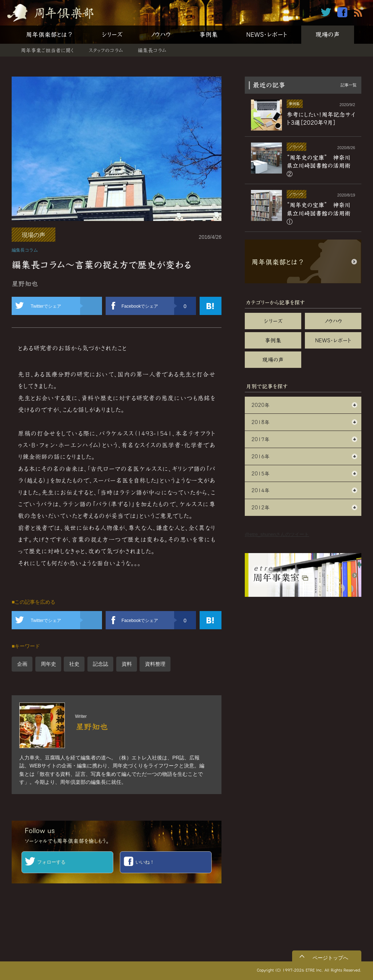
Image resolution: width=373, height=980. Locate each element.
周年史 (48, 664)
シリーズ (112, 34)
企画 (22, 664)
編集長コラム (152, 50)
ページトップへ (330, 958)
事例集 (209, 34)
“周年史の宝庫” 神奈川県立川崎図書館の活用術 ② (321, 166)
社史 (74, 664)
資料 (127, 664)
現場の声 (328, 34)
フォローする (51, 862)
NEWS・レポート (267, 34)
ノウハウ (161, 34)
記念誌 (101, 664)
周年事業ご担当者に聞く (47, 50)
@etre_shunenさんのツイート (277, 534)
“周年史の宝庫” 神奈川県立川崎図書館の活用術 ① (321, 213)
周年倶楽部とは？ (50, 34)
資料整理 (155, 664)
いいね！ (145, 862)
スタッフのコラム (106, 50)
